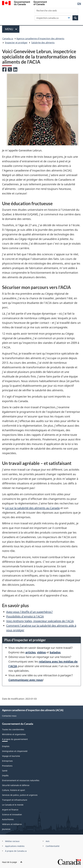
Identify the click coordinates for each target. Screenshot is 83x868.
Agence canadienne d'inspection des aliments (40, 39)
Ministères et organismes (14, 734)
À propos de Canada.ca (16, 851)
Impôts (5, 776)
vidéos (41, 652)
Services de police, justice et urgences (20, 795)
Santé (5, 771)
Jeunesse (6, 829)
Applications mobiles (15, 846)
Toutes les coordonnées (13, 729)
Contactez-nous (9, 716)
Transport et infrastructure (15, 800)
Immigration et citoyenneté (15, 751)
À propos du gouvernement (15, 739)
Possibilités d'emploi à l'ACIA (25, 616)
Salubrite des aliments (43, 43)
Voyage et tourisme (11, 756)
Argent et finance (10, 810)
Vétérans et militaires (12, 824)
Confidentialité (53, 846)
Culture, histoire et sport (14, 790)
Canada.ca (8, 39)
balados (55, 652)
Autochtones (8, 819)
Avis (48, 841)
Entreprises (7, 761)
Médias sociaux (12, 841)
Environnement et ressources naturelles (21, 780)
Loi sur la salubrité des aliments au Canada (32, 508)
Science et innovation (12, 814)
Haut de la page (12, 862)
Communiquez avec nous (26, 680)
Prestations (7, 766)
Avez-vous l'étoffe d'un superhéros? (29, 612)
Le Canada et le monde (13, 805)
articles (30, 652)
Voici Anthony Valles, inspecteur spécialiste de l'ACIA (40, 621)
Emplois (6, 746)
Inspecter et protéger (16, 43)
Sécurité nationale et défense (16, 785)
